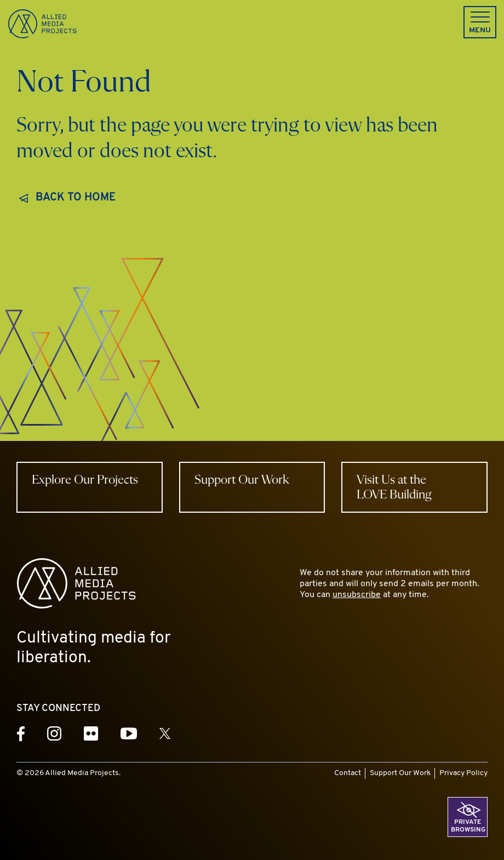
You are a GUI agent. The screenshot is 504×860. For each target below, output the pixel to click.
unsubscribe (357, 595)
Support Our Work (400, 773)
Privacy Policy (463, 773)
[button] (480, 22)
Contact (348, 773)
